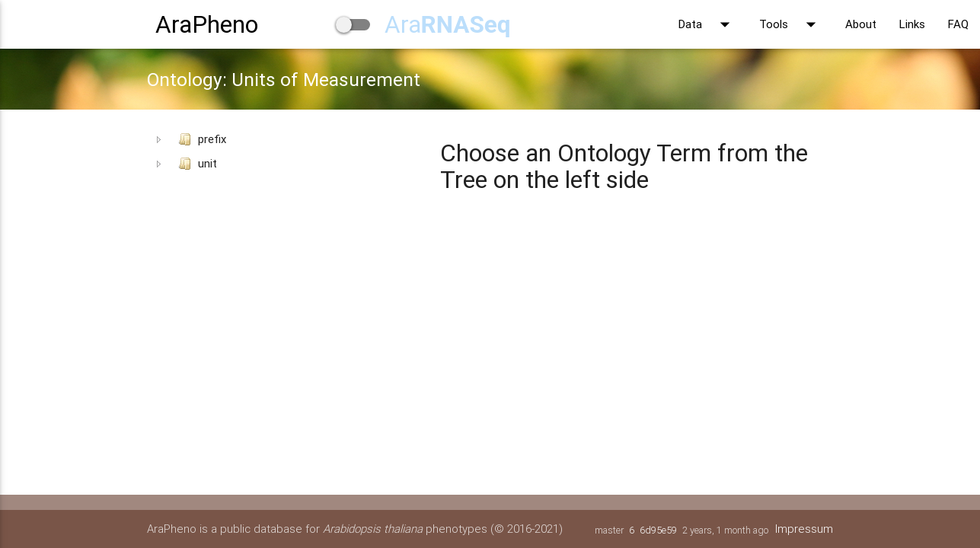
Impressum (804, 529)
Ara (448, 24)
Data (707, 24)
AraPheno (207, 24)
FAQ (958, 24)
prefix (199, 139)
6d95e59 (658, 530)
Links (912, 24)
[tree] (285, 151)
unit (195, 164)
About (861, 24)
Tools (791, 24)
